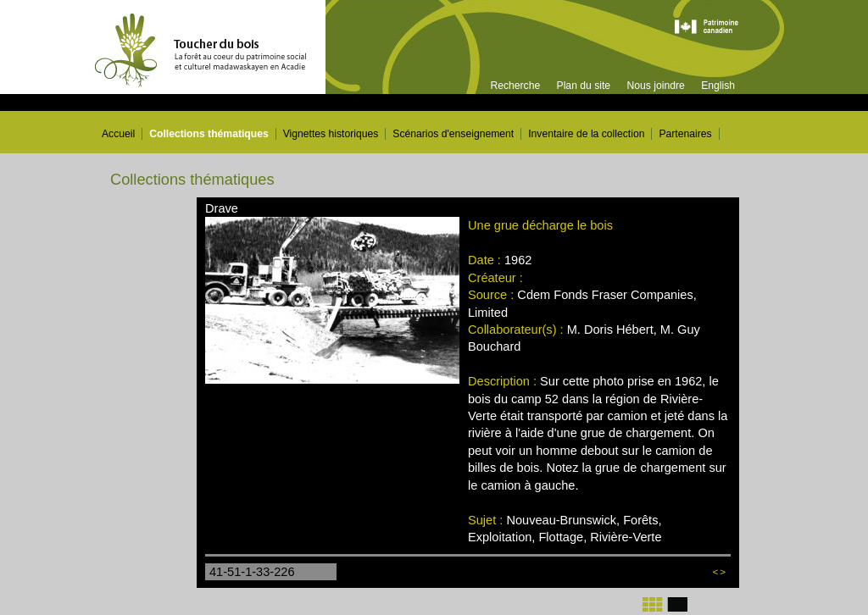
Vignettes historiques (331, 134)
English (718, 86)
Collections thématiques (209, 134)
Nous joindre (655, 86)
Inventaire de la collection (586, 134)
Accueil (118, 134)
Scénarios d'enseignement (453, 134)
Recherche (515, 86)
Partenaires (685, 134)
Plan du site (584, 86)
